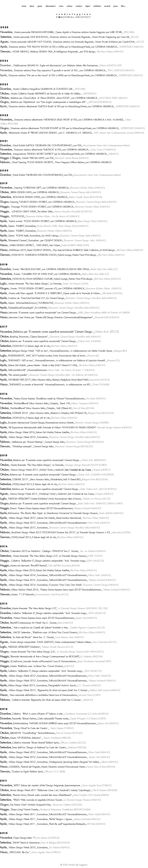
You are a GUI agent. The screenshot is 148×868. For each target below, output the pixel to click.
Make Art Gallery (72, 94)
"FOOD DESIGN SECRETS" (40, 162)
